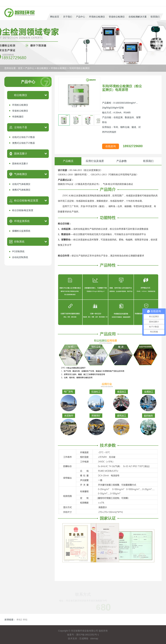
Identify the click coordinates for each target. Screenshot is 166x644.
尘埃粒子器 (21, 127)
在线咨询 (111, 146)
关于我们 (68, 17)
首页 (20, 68)
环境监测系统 (22, 221)
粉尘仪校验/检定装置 (26, 201)
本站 (25, 620)
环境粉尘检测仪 (97, 17)
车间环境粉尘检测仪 (79, 68)
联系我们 (155, 17)
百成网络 (84, 638)
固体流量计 (21, 154)
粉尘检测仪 (42, 68)
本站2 (19, 620)
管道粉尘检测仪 (117, 17)
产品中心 (81, 17)
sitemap (94, 638)
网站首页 (55, 17)
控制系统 (19, 242)
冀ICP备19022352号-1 (88, 635)
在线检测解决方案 (138, 17)
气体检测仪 (21, 174)
